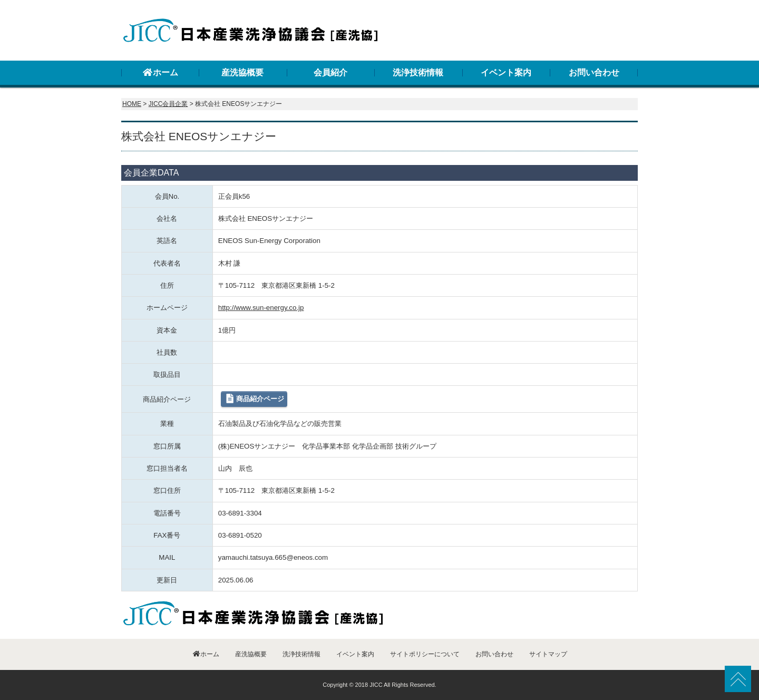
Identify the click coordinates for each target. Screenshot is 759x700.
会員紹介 (330, 72)
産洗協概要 (242, 72)
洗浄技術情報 (418, 72)
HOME (132, 104)
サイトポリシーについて (425, 654)
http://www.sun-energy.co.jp (261, 308)
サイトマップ (548, 654)
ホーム (160, 72)
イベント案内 (506, 72)
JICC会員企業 (168, 104)
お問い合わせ (594, 72)
